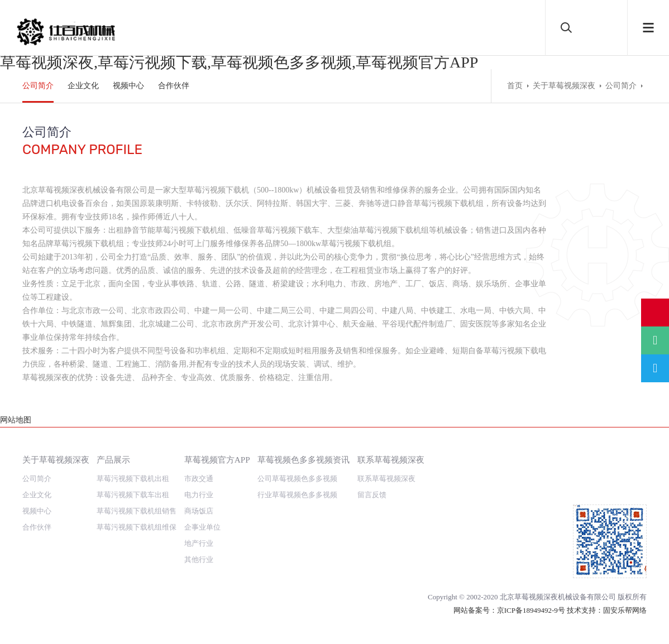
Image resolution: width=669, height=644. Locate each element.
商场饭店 (199, 498)
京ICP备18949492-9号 (531, 597)
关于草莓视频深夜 (564, 86)
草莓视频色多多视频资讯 (304, 446)
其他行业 (199, 546)
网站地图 (16, 637)
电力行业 (199, 481)
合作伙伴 (174, 86)
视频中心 (128, 86)
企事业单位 (202, 514)
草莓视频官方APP (217, 446)
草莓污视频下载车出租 (133, 481)
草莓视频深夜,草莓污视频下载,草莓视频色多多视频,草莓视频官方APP (239, 62)
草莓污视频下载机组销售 (137, 498)
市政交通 (199, 465)
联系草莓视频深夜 (391, 446)
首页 (515, 86)
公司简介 (38, 86)
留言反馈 (372, 481)
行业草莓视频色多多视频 (297, 481)
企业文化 (83, 86)
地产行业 (199, 530)
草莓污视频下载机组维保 (137, 514)
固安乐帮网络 (625, 597)
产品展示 (113, 446)
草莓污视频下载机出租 (133, 465)
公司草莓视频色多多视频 (297, 465)
